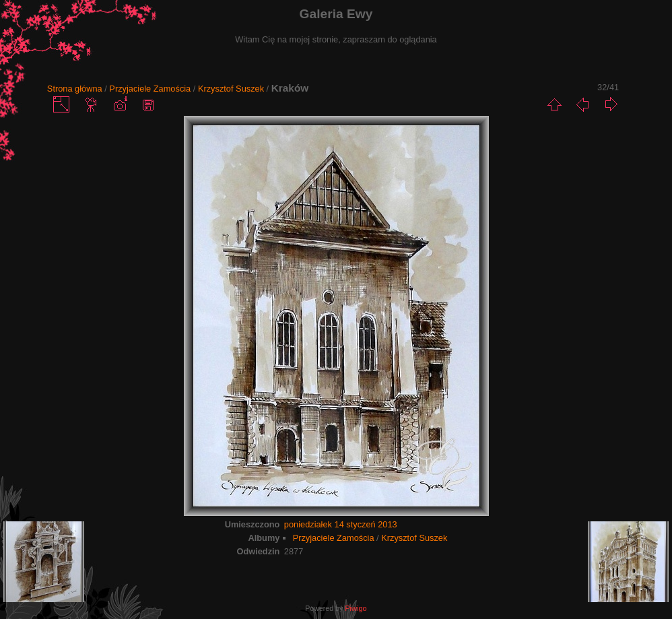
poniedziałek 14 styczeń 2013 (341, 524)
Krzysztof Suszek (231, 89)
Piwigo (356, 608)
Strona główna (75, 89)
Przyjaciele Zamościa (150, 89)
